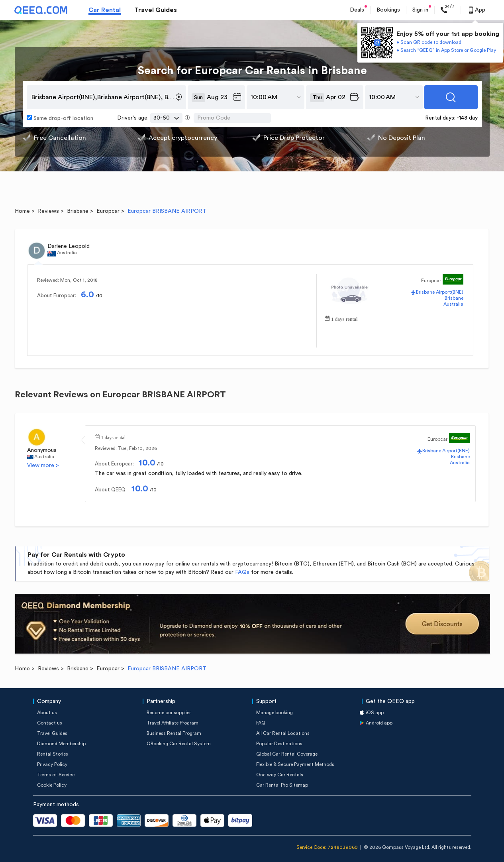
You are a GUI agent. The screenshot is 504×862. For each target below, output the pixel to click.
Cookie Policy (52, 785)
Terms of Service (56, 775)
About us (47, 713)
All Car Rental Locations (283, 733)
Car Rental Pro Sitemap (282, 785)
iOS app (375, 713)
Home (22, 211)
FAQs (242, 572)
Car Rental (105, 10)
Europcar (108, 211)
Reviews (48, 211)
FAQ (261, 723)
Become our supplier (169, 713)
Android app (379, 723)
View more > (43, 465)
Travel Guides (156, 10)
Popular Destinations (279, 744)
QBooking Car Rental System (179, 744)
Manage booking (275, 713)
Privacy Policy (52, 764)
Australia (453, 304)
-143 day (467, 118)
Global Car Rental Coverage (287, 754)
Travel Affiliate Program (173, 723)
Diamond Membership (61, 744)
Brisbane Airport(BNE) (440, 292)
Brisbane (78, 211)
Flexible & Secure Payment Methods (295, 764)
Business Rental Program (174, 733)
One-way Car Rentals (280, 775)
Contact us (50, 723)
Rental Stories (53, 754)
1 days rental (344, 318)
